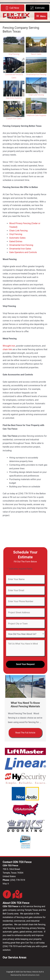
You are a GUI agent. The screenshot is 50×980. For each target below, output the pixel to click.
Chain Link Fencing (36, 95)
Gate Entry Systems (14, 98)
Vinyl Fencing (14, 54)
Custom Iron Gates (14, 119)
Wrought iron (9, 346)
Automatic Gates (17, 238)
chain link (7, 349)
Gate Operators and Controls (23, 252)
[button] (25, 733)
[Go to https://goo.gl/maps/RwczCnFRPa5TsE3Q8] (17, 894)
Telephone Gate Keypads (36, 115)
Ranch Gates (36, 54)
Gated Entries (16, 241)
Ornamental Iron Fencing (36, 74)
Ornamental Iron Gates (20, 249)
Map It (6, 884)
